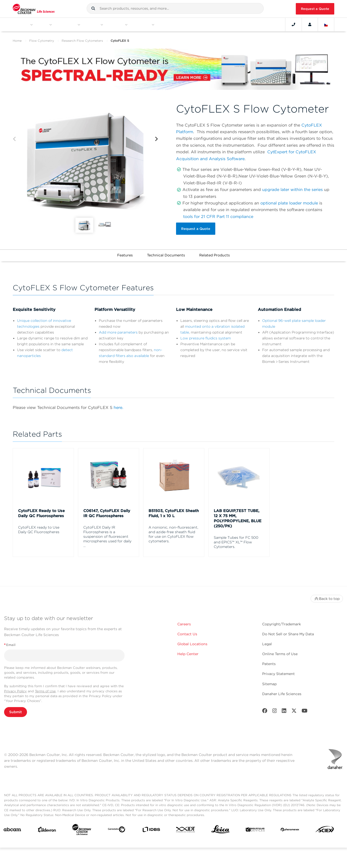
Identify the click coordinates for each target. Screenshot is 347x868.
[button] (93, 8)
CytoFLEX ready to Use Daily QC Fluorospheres (39, 528)
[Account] (310, 24)
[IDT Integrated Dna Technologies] (186, 829)
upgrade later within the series (292, 190)
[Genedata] (117, 829)
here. (118, 406)
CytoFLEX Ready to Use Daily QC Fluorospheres (41, 512)
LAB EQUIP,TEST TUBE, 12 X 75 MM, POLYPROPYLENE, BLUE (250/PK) (238, 517)
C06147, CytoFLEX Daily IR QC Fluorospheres (107, 512)
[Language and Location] (326, 24)
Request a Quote (315, 9)
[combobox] (175, 8)
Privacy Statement (278, 672)
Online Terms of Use (280, 652)
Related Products (215, 253)
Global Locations (192, 642)
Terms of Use (45, 689)
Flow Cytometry (42, 41)
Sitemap (269, 682)
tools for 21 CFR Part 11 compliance (218, 217)
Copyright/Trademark (282, 622)
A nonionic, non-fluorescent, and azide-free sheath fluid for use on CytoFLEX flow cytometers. (173, 532)
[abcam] (12, 829)
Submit (16, 710)
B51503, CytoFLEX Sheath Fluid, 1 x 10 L (174, 512)
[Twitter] (294, 710)
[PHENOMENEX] (290, 829)
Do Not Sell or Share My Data (288, 632)
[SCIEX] (325, 829)
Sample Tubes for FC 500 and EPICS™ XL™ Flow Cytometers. (236, 540)
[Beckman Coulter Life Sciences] (82, 829)
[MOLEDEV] (255, 829)
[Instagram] (275, 710)
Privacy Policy (15, 689)
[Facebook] (265, 710)
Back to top (327, 597)
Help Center (188, 652)
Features (125, 253)
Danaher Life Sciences (282, 692)
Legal (267, 642)
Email (10, 643)
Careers (184, 622)
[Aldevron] (47, 829)
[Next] (157, 139)
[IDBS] (151, 829)
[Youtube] (305, 710)
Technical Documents (166, 253)
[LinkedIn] (284, 710)
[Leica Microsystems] (221, 829)
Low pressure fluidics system (206, 336)
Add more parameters (118, 330)
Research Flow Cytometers (82, 41)
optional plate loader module (289, 203)
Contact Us (187, 632)
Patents (269, 662)
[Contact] (293, 24)
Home (17, 41)
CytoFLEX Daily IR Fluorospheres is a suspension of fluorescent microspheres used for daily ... (107, 535)
